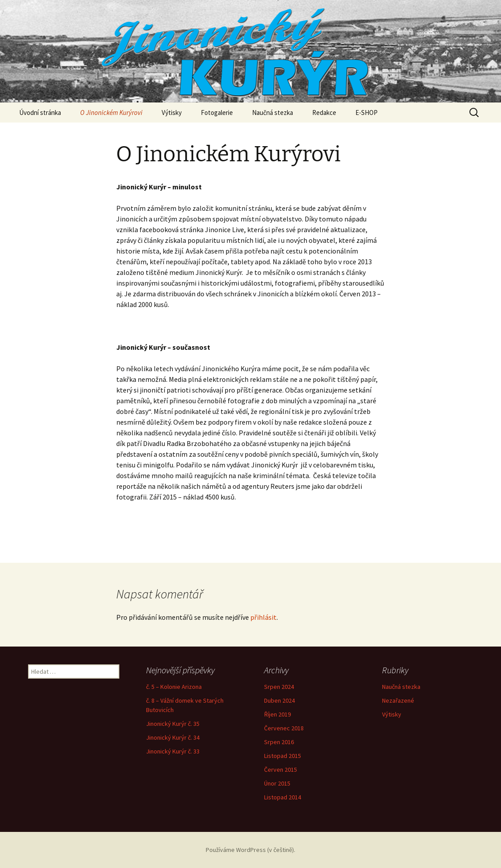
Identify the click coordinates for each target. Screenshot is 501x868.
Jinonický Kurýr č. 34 (173, 737)
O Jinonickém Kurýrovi (111, 113)
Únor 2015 (277, 783)
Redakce (324, 113)
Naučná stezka (273, 113)
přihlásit (263, 617)
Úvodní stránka (40, 113)
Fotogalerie (217, 113)
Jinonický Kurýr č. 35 (173, 724)
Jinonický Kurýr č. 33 (173, 751)
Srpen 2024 (279, 687)
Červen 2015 (281, 770)
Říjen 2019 (277, 714)
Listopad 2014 (283, 797)
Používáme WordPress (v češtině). (251, 850)
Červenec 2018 (284, 728)
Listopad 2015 (283, 756)
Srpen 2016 (279, 742)
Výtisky (172, 113)
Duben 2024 (279, 700)
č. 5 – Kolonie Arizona (174, 687)
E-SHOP (367, 113)
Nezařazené (398, 700)
